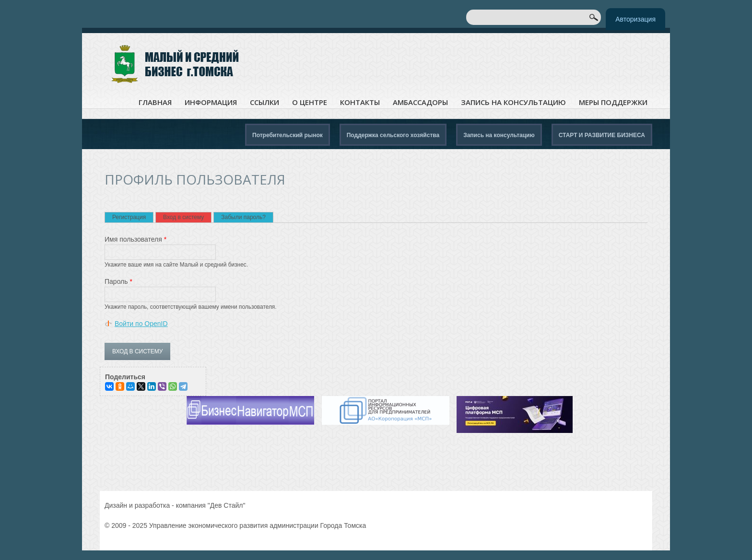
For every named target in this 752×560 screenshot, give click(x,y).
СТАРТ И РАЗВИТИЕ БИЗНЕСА (602, 135)
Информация (211, 102)
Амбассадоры (420, 102)
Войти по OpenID (141, 324)
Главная (155, 102)
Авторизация (635, 19)
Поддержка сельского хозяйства (393, 135)
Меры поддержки (613, 102)
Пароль (118, 281)
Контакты (360, 102)
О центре (310, 102)
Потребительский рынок (288, 135)
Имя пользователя (135, 239)
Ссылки (264, 102)
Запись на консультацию (513, 102)
